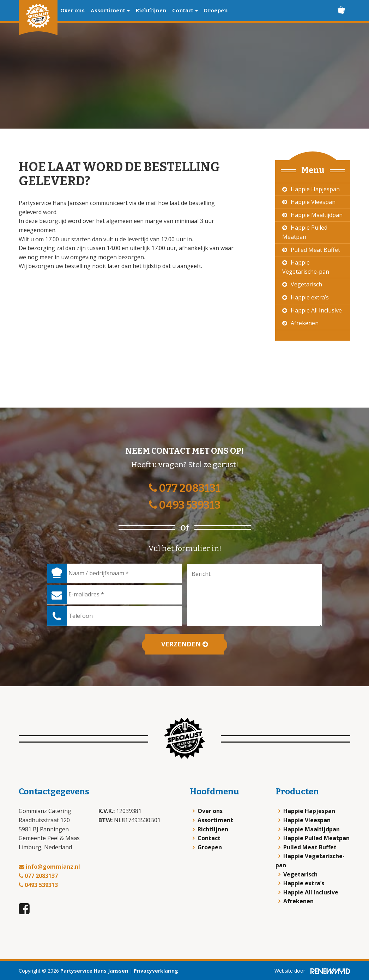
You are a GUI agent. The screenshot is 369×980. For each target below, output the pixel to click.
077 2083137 (38, 876)
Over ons (72, 11)
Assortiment (110, 11)
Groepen (216, 11)
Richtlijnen (151, 11)
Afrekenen (305, 323)
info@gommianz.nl (49, 867)
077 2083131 (185, 488)
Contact (185, 11)
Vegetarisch (306, 284)
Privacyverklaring (156, 971)
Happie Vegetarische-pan (306, 267)
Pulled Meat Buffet (315, 250)
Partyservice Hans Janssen (94, 971)
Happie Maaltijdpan (317, 215)
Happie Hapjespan (315, 189)
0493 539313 (185, 505)
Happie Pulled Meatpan (305, 232)
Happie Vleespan (313, 202)
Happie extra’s (310, 297)
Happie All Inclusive (316, 310)
